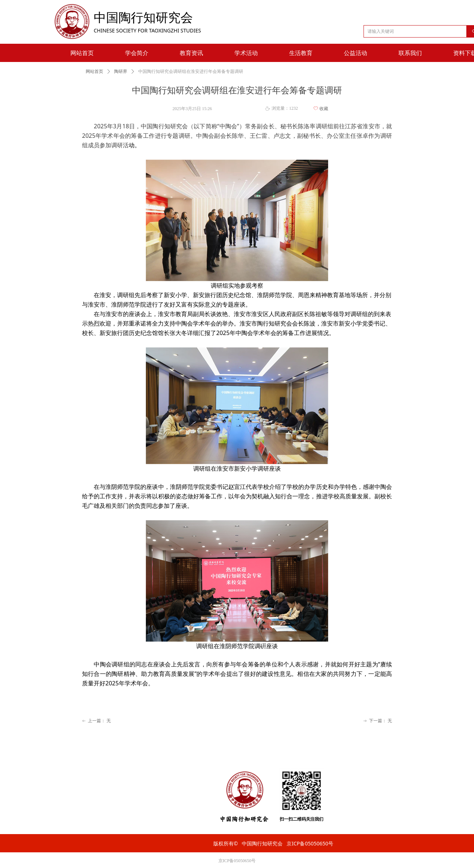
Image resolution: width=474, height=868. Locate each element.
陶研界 (121, 71)
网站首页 (94, 71)
